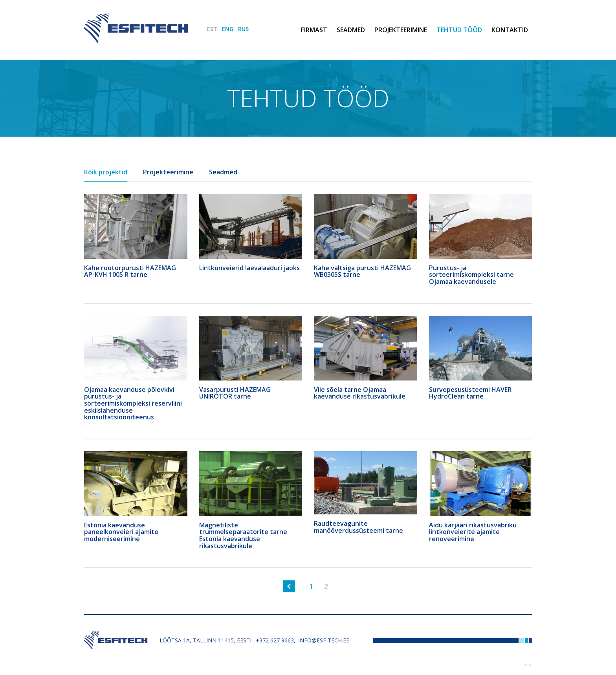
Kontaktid (510, 30)
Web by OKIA (527, 665)
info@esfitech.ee (324, 640)
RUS (243, 29)
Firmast (314, 30)
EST (212, 29)
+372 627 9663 (275, 640)
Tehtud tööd (459, 30)
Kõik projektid (106, 172)
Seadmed (351, 30)
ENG (228, 29)
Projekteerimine (401, 30)
